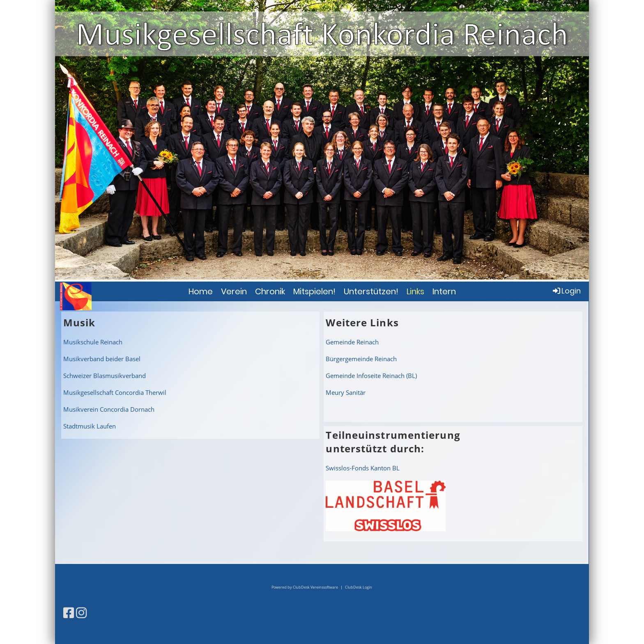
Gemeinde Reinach (352, 342)
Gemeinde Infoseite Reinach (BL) (371, 376)
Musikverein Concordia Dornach (109, 409)
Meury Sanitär (346, 392)
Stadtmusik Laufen (90, 426)
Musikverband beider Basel (102, 359)
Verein (234, 291)
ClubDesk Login (359, 587)
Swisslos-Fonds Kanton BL (363, 468)
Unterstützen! (371, 291)
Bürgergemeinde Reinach (361, 359)
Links (415, 291)
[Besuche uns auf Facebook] (69, 613)
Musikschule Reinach (93, 342)
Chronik (270, 291)
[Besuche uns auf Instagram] (81, 613)
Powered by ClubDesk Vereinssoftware (305, 587)
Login (566, 291)
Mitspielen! (314, 291)
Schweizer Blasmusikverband (105, 376)
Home (201, 291)
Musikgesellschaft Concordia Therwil (115, 392)
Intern (444, 291)
